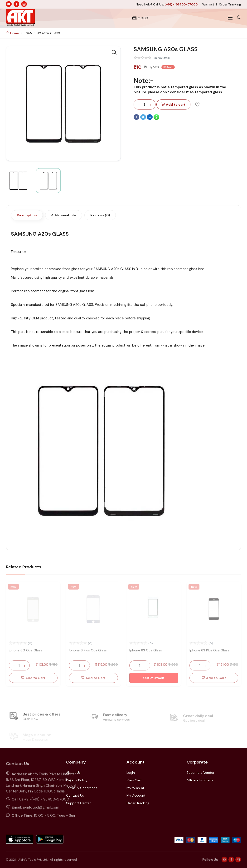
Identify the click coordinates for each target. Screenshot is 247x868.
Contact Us (75, 795)
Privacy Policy (77, 780)
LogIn (131, 773)
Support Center (78, 803)
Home (12, 33)
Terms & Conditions (82, 788)
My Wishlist (135, 788)
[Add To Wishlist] (197, 104)
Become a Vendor (201, 773)
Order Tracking (230, 4)
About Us (73, 773)
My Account (136, 795)
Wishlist (208, 4)
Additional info (64, 215)
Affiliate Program (200, 780)
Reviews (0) (100, 215)
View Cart (134, 780)
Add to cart (173, 105)
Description (27, 215)
